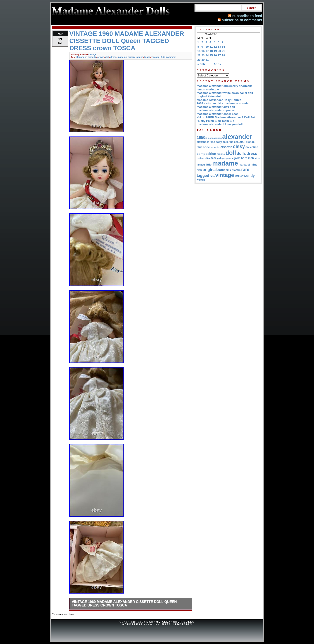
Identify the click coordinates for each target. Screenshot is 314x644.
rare (245, 169)
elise (208, 158)
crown (101, 57)
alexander (81, 57)
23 (203, 55)
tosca (147, 57)
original (210, 170)
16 (203, 51)
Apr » (217, 64)
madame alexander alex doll (216, 107)
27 (219, 55)
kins (257, 158)
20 (219, 51)
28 (223, 55)
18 (211, 51)
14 (223, 47)
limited (201, 165)
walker (239, 176)
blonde (250, 142)
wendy (249, 176)
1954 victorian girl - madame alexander (223, 103)
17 (207, 51)
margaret (244, 165)
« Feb (201, 64)
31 (207, 60)
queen (131, 57)
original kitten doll (209, 96)
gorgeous (227, 158)
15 (199, 51)
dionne (221, 154)
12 (215, 47)
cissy (239, 146)
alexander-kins (206, 142)
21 (223, 51)
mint (254, 165)
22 (199, 55)
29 (199, 60)
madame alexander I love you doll (220, 124)
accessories (215, 138)
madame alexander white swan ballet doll (225, 93)
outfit (221, 170)
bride (206, 147)
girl (219, 158)
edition (201, 158)
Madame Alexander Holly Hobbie (219, 100)
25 (211, 55)
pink (228, 170)
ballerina (228, 142)
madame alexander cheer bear (217, 114)
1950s (202, 138)
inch (251, 158)
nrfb (199, 170)
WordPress (132, 624)
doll (107, 57)
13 (219, 47)
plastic (236, 170)
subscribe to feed (247, 16)
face (214, 158)
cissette (92, 57)
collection (252, 147)
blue (199, 147)
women (201, 180)
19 (215, 51)
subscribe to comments (242, 20)
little (208, 165)
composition (206, 154)
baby (219, 142)
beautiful (240, 142)
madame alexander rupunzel (216, 110)
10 (207, 47)
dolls (241, 154)
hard (244, 158)
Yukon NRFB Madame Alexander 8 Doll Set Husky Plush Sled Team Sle (226, 119)
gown (237, 158)
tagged (139, 57)
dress (113, 57)
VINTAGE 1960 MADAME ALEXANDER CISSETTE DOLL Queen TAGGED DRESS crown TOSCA (124, 603)
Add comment (169, 57)
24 (207, 55)
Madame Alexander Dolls (171, 622)
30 (203, 60)
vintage (92, 54)
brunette (215, 147)
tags (212, 176)
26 (215, 55)
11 (211, 47)
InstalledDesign (177, 624)
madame (122, 57)
